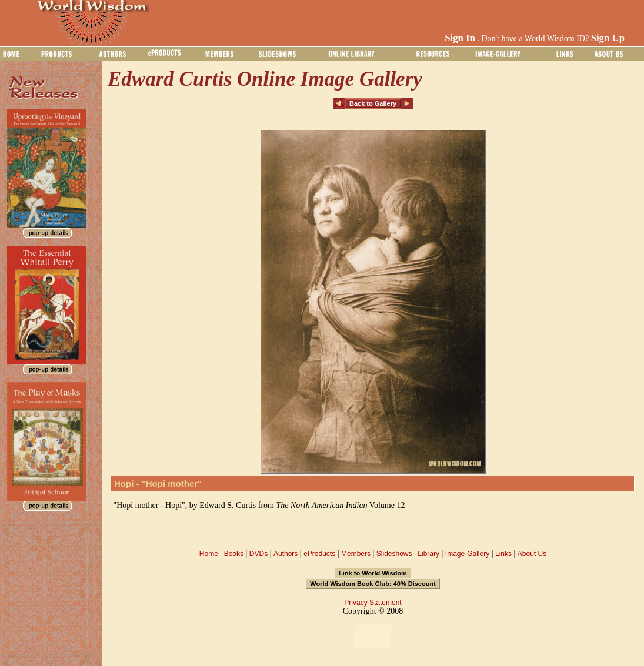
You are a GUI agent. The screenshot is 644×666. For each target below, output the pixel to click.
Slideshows (394, 554)
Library (428, 554)
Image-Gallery (467, 554)
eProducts (319, 554)
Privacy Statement (373, 603)
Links (503, 554)
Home (209, 554)
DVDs (258, 554)
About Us (532, 554)
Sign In (460, 38)
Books (234, 554)
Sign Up (608, 38)
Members (356, 554)
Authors (286, 554)
